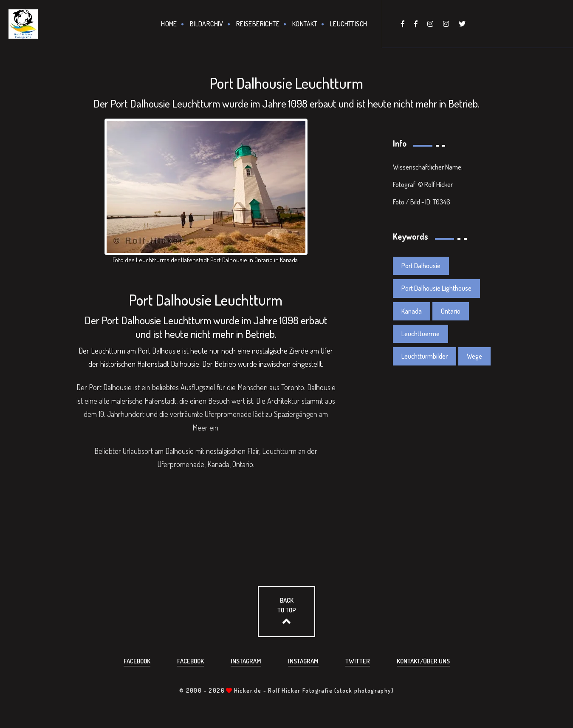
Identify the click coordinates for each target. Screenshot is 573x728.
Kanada (412, 311)
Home (169, 24)
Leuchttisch (349, 24)
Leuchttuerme (421, 334)
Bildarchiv (207, 24)
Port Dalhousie (421, 266)
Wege (474, 356)
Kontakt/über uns (423, 661)
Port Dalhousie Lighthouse (436, 288)
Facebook (137, 661)
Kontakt (305, 24)
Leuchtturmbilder (425, 356)
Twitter (358, 661)
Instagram (246, 661)
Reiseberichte (258, 24)
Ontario (451, 311)
